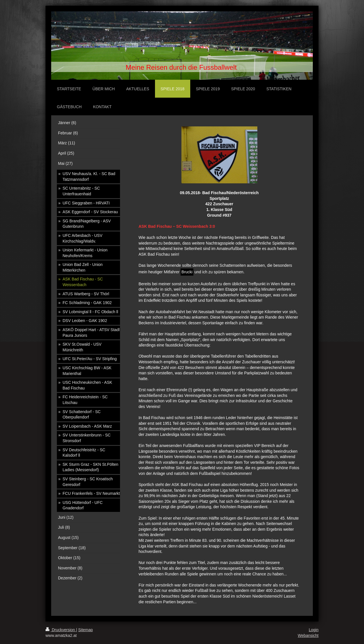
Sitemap (85, 630)
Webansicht (308, 635)
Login (314, 630)
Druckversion (61, 630)
